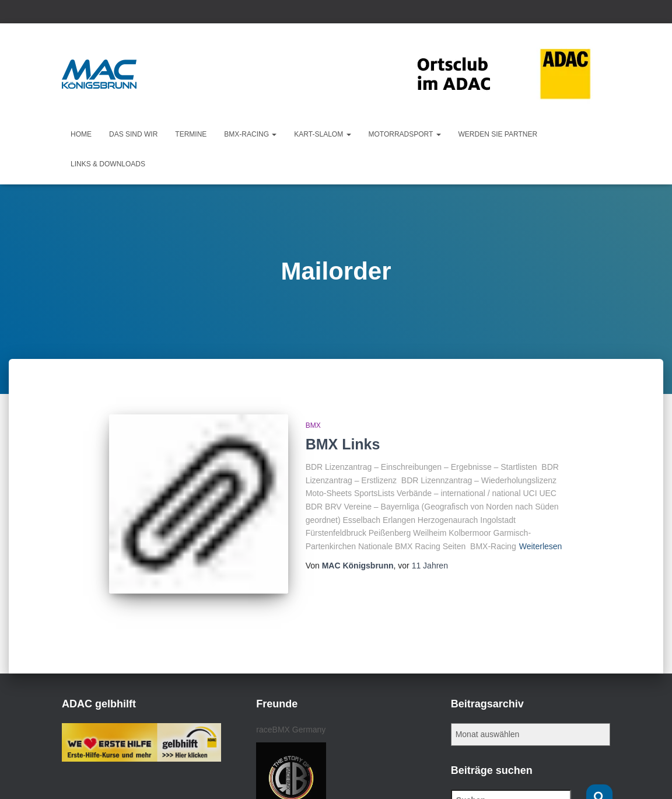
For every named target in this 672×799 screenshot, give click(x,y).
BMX (313, 425)
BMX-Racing (250, 134)
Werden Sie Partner (498, 134)
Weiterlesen (541, 546)
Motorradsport (405, 134)
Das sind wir (133, 134)
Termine (191, 134)
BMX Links (343, 444)
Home (81, 134)
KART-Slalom (322, 134)
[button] (274, 134)
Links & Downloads (108, 164)
